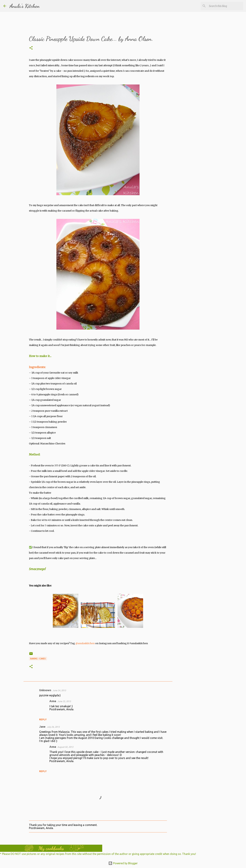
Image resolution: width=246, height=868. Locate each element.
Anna (53, 701)
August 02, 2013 (65, 747)
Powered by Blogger (123, 863)
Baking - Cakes (38, 659)
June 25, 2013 (64, 701)
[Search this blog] (225, 6)
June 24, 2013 (59, 690)
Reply (43, 719)
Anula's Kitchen (25, 6)
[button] (31, 48)
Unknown (45, 690)
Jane (42, 727)
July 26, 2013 (53, 727)
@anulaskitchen (85, 643)
